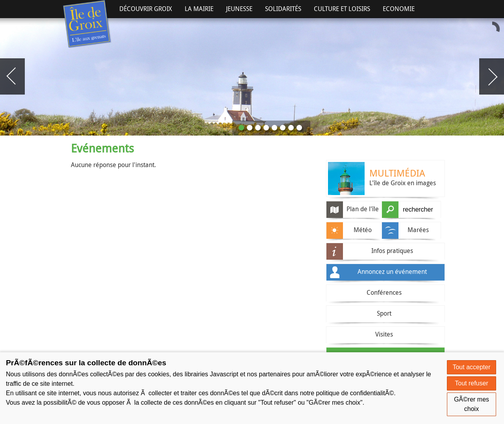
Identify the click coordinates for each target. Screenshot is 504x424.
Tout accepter (471, 367)
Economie (399, 9)
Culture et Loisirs (342, 9)
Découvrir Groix (146, 9)
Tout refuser (471, 383)
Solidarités (283, 9)
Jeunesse (239, 9)
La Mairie (199, 9)
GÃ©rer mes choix (472, 404)
